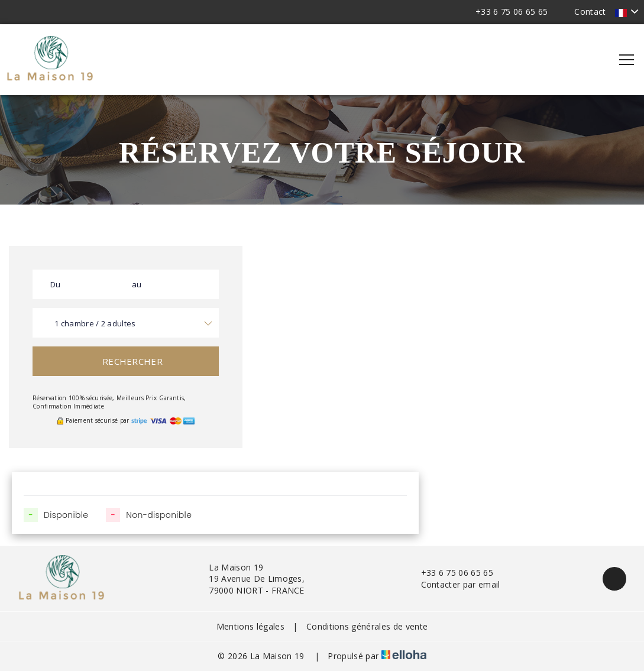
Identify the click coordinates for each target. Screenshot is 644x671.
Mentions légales (250, 626)
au (137, 284)
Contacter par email (454, 584)
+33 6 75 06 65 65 (450, 573)
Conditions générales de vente (367, 626)
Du (56, 284)
